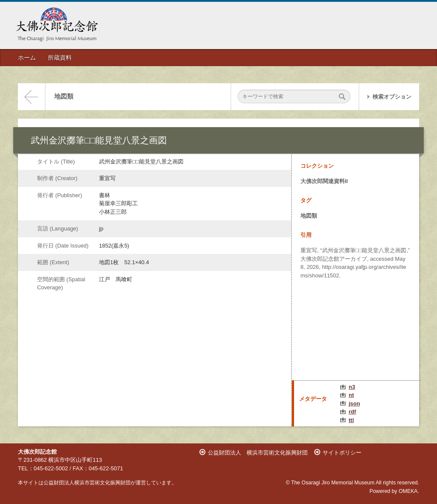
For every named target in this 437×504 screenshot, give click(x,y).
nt (351, 395)
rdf (352, 412)
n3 (352, 387)
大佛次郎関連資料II (324, 181)
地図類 (64, 96)
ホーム (27, 58)
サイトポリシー (342, 453)
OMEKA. (409, 491)
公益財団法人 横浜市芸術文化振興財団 (258, 453)
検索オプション (392, 97)
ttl (351, 420)
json (354, 403)
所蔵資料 (60, 58)
